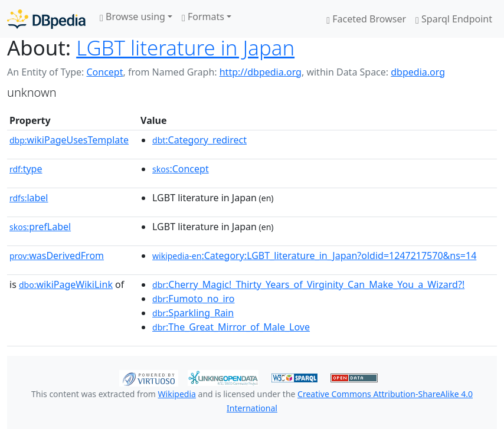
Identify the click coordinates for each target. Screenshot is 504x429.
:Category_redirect (199, 140)
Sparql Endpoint (454, 19)
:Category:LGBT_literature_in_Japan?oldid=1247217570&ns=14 (314, 256)
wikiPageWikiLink (66, 284)
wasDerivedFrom (57, 256)
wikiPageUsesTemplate (69, 140)
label (29, 198)
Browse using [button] (132, 17)
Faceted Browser (366, 19)
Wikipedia (177, 394)
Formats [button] (203, 17)
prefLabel (40, 227)
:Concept (181, 169)
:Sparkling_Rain (193, 313)
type (26, 169)
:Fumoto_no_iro (193, 299)
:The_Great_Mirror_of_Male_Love (231, 327)
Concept (104, 72)
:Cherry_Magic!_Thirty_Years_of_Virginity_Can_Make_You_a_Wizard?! (308, 284)
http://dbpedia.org (261, 72)
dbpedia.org (418, 72)
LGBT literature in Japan (185, 48)
